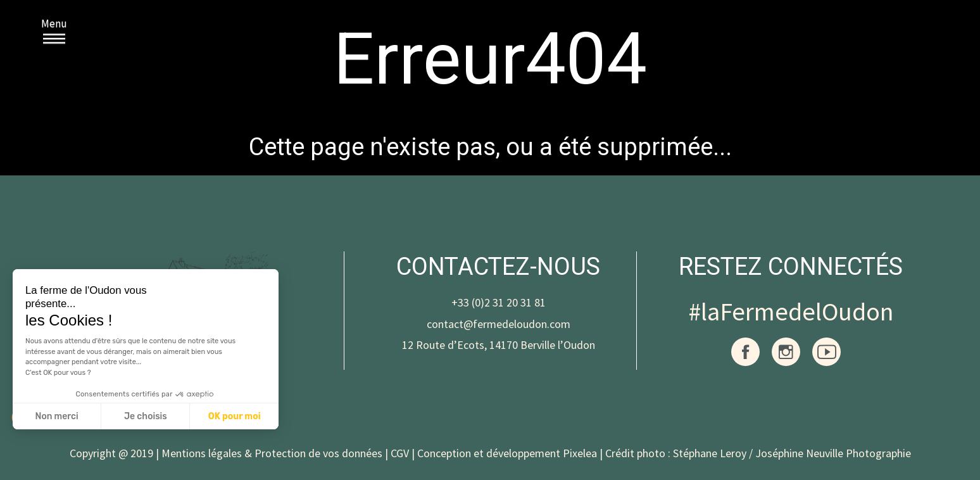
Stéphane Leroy (710, 453)
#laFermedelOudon (791, 312)
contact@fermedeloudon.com (499, 324)
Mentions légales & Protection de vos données (272, 453)
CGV (400, 453)
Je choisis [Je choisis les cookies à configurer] (146, 416)
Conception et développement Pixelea (507, 453)
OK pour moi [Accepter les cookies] (235, 416)
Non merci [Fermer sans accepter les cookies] (56, 416)
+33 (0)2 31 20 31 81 (499, 302)
